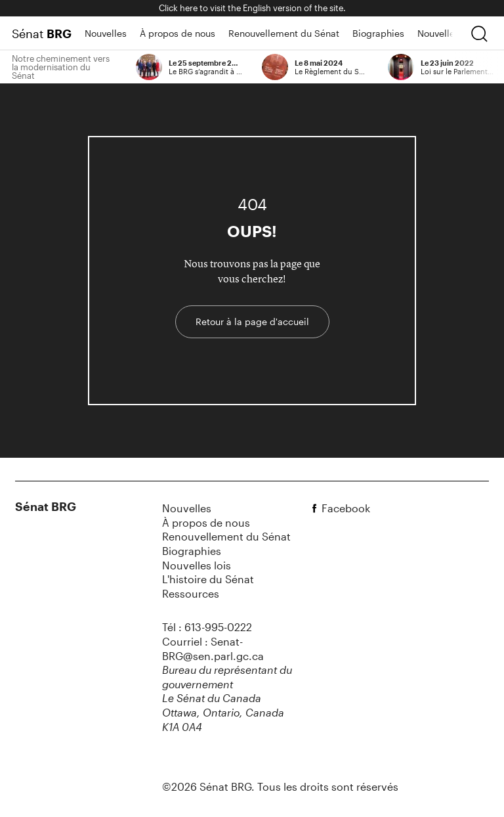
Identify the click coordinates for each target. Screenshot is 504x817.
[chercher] (479, 33)
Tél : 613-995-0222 (207, 627)
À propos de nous (178, 33)
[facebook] (316, 508)
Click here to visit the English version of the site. (252, 8)
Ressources (191, 593)
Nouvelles (106, 33)
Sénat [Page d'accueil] (42, 33)
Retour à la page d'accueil (252, 321)
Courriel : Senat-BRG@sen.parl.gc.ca (213, 649)
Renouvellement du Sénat (284, 33)
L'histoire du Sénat (208, 579)
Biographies (378, 33)
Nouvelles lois (447, 33)
